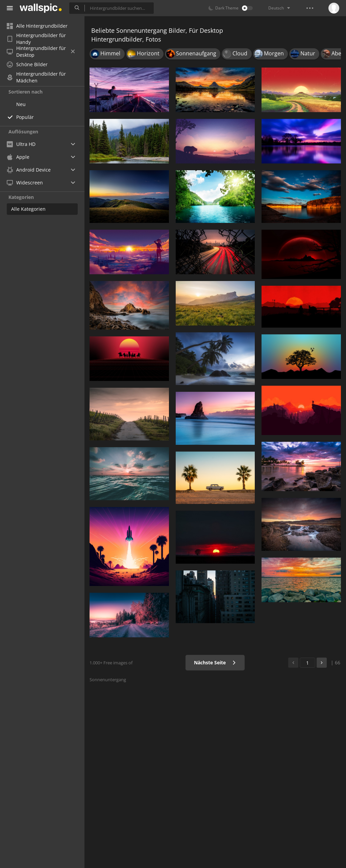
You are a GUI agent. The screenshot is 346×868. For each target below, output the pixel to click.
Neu (21, 104)
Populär (25, 117)
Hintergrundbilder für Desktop (41, 52)
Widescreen (25, 183)
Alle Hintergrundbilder (37, 26)
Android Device (29, 170)
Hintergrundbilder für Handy (36, 39)
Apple (18, 157)
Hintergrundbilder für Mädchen (36, 77)
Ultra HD (21, 144)
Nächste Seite (215, 662)
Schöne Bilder (27, 64)
